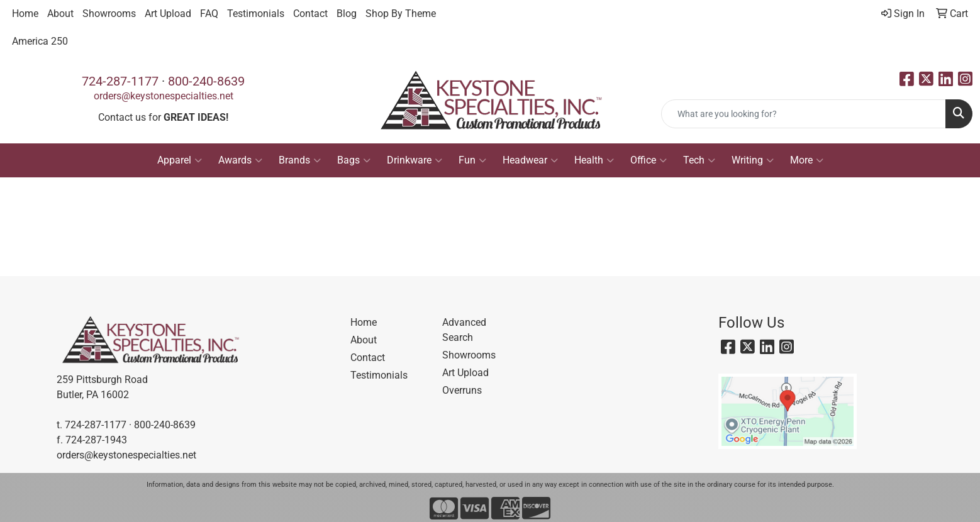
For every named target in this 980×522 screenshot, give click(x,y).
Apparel (180, 160)
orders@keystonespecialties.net (164, 96)
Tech (699, 160)
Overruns (462, 390)
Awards (240, 160)
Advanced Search (464, 330)
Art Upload (168, 14)
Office (649, 160)
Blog (347, 14)
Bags (354, 160)
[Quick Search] (804, 114)
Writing (753, 160)
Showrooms (109, 14)
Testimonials (256, 14)
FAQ (209, 14)
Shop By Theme (401, 14)
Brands (300, 160)
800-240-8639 (206, 81)
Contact (310, 14)
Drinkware (415, 160)
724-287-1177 (120, 81)
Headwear (530, 160)
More (807, 160)
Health (594, 160)
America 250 (40, 41)
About (60, 14)
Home (25, 14)
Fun (472, 160)
